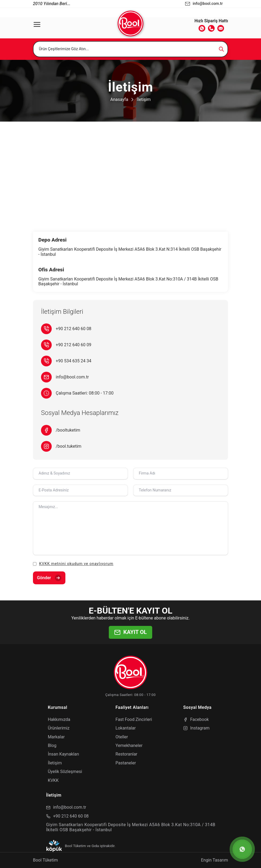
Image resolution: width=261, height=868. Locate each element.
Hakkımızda (59, 719)
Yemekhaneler (129, 745)
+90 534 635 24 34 (74, 361)
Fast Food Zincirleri (134, 719)
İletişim (144, 99)
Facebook (196, 719)
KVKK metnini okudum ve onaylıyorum (76, 564)
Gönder (49, 578)
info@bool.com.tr (72, 377)
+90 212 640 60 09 (74, 345)
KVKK (53, 780)
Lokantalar (126, 728)
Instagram (196, 728)
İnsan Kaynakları (63, 754)
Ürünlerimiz (59, 728)
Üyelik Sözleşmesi (65, 772)
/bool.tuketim (69, 446)
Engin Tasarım (215, 860)
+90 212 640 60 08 (74, 329)
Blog (52, 745)
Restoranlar (126, 754)
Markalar (56, 737)
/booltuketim (68, 430)
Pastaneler (126, 763)
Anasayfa (119, 99)
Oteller (122, 737)
